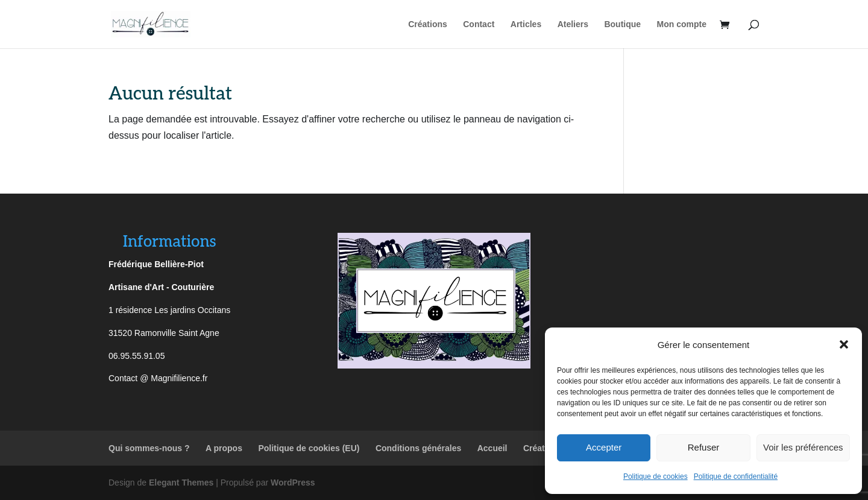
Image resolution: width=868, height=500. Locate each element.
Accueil (492, 448)
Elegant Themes (181, 483)
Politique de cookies (656, 476)
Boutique (622, 24)
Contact (479, 24)
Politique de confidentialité (736, 476)
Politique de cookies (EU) (309, 448)
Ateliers (573, 24)
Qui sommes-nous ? (149, 448)
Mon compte (682, 24)
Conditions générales (418, 448)
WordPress (293, 483)
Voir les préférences (803, 447)
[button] (844, 344)
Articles (526, 24)
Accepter (604, 447)
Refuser (704, 447)
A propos (224, 448)
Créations (428, 24)
